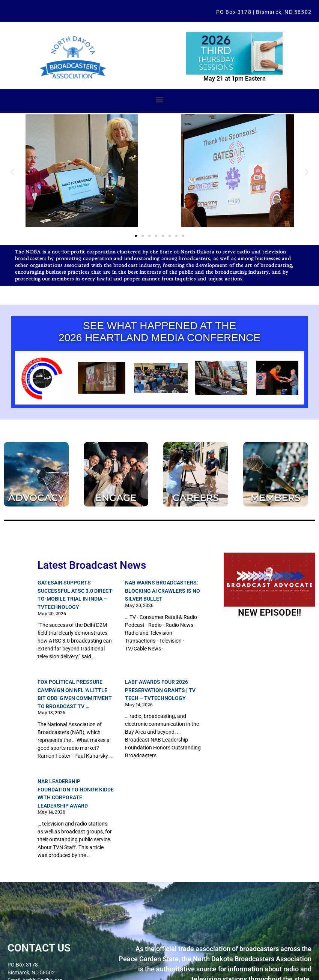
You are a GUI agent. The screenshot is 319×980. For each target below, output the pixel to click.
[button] (160, 100)
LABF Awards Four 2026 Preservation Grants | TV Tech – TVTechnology (160, 690)
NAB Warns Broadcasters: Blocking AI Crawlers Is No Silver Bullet (163, 591)
